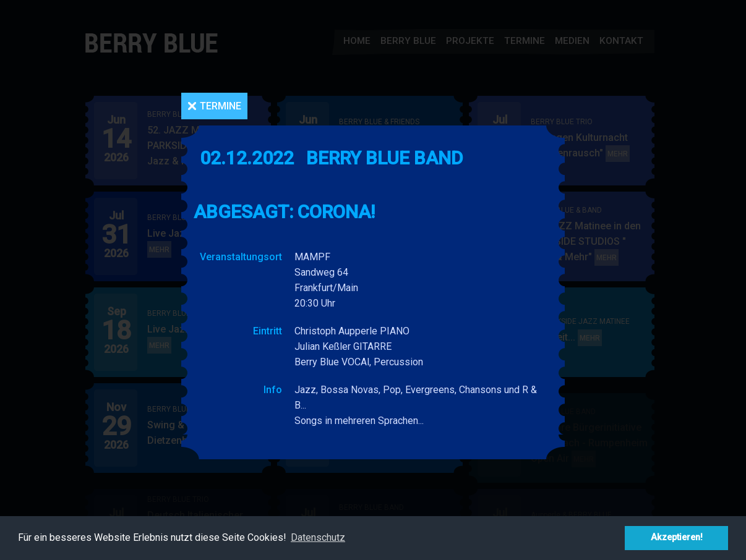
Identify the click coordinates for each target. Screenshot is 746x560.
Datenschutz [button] (318, 537)
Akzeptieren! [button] (677, 537)
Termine (221, 106)
